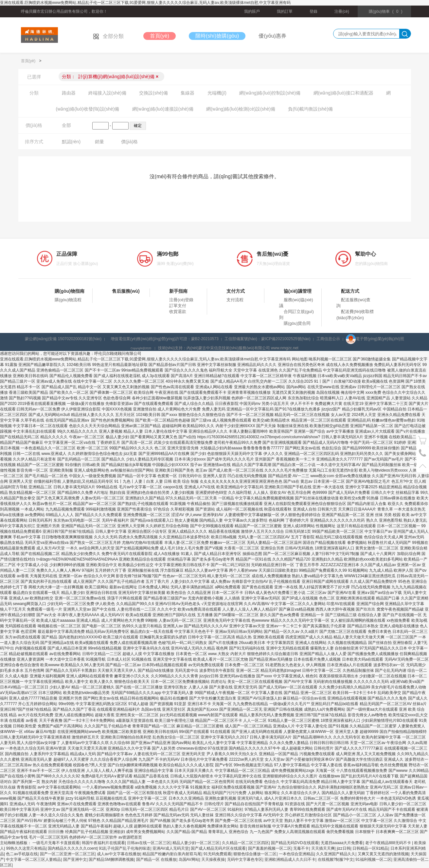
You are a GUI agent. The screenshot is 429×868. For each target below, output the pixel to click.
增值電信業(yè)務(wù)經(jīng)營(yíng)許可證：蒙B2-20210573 (165, 339)
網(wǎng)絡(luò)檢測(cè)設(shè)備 (241, 109)
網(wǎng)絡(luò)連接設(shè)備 (163, 109)
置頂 (423, 466)
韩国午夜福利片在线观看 (103, 843)
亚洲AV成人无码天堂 (171, 848)
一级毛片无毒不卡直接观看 (56, 843)
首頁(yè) (160, 36)
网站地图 (300, 359)
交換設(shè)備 (153, 93)
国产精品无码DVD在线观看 (295, 843)
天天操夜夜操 (213, 859)
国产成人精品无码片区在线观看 (218, 848)
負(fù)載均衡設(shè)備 (310, 109)
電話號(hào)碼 (423, 453)
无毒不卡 (301, 848)
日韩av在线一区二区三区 (149, 843)
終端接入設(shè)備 (107, 93)
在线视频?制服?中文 (336, 859)
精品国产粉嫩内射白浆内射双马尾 (172, 854)
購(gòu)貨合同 (297, 323)
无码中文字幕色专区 (245, 859)
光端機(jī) (217, 93)
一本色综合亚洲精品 (296, 854)
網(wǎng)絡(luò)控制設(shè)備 (270, 93)
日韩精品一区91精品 (370, 848)
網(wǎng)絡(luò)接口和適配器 (343, 93)
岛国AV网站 (189, 859)
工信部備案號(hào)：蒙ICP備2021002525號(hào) (268, 339)
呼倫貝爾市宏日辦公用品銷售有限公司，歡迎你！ (64, 11)
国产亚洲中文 (75, 859)
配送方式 (350, 291)
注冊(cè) (342, 11)
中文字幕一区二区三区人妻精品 (33, 859)
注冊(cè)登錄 (181, 300)
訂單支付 (178, 306)
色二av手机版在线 (22, 854)
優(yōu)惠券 (272, 36)
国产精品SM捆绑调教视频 (111, 859)
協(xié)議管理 (298, 291)
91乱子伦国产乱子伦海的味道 (125, 848)
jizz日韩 (343, 848)
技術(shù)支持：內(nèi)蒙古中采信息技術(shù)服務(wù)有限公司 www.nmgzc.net (228, 348)
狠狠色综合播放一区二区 (255, 854)
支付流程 (235, 300)
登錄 (313, 11)
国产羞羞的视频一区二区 (270, 848)
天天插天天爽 (323, 848)
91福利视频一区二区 (373, 859)
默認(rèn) (71, 142)
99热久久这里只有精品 (26, 848)
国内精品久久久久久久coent (72, 848)
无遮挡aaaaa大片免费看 (342, 843)
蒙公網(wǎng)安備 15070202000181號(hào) (63, 339)
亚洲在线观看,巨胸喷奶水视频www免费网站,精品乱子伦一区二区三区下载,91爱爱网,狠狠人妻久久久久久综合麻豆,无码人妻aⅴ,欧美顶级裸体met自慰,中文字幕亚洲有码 (145, 3)
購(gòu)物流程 (68, 300)
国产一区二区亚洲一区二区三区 (67, 854)
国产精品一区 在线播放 (156, 859)
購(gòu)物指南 (70, 291)
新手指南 (178, 291)
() (386, 11)
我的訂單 (285, 11)
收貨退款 (178, 312)
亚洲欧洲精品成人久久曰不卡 (290, 859)
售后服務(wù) (126, 291)
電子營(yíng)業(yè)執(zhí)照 (375, 339)
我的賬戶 (252, 11)
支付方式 (236, 291)
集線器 (188, 93)
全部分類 (108, 36)
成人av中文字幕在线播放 (119, 854)
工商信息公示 (328, 339)
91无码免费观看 (217, 854)
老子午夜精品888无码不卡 (389, 843)
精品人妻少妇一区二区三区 (196, 843)
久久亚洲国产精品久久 (336, 854)
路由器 (69, 93)
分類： (110, 77)
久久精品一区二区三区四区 (245, 843)
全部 (66, 125)
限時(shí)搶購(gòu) (217, 36)
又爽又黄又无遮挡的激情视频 (383, 854)
